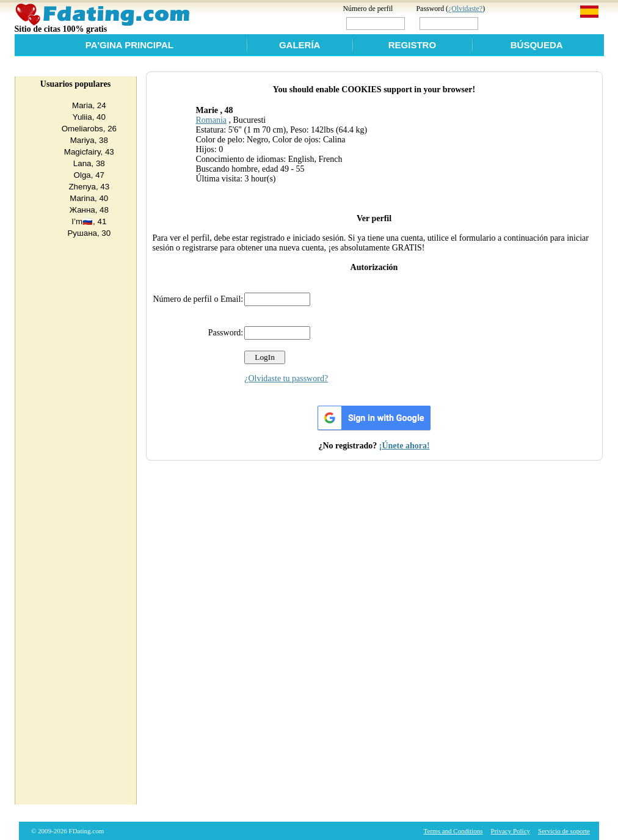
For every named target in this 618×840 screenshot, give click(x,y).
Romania (211, 120)
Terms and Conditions (453, 831)
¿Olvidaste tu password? (286, 378)
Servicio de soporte (564, 831)
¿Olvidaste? (465, 9)
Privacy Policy (511, 831)
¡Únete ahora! (405, 446)
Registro (412, 45)
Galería (300, 45)
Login (506, 23)
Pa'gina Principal (129, 45)
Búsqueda (537, 45)
